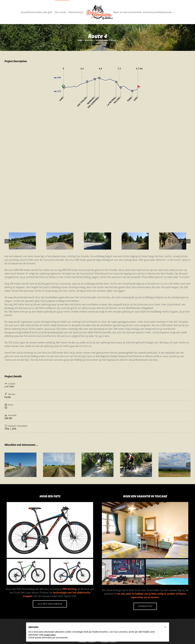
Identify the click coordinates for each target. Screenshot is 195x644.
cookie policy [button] (50, 635)
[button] (165, 627)
